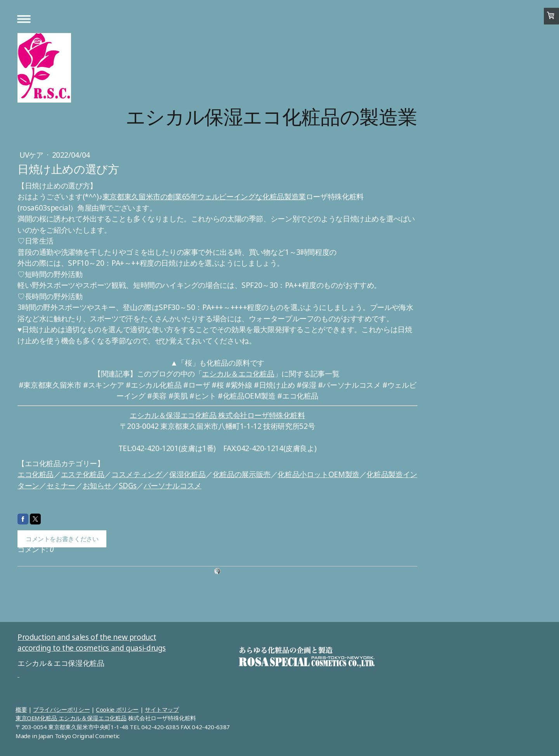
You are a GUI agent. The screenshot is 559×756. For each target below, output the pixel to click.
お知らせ (97, 486)
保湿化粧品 (187, 474)
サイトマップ (162, 709)
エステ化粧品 (83, 474)
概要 (21, 709)
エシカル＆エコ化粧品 (238, 374)
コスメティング (137, 474)
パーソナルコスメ (173, 486)
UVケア (32, 155)
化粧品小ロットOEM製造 (318, 474)
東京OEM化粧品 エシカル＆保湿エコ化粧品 (71, 718)
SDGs (128, 486)
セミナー (61, 486)
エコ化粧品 (36, 474)
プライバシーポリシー (61, 709)
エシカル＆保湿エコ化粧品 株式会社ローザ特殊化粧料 (217, 415)
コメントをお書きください (62, 539)
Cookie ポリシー (117, 709)
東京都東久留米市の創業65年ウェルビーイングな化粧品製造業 (204, 197)
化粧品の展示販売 (242, 474)
